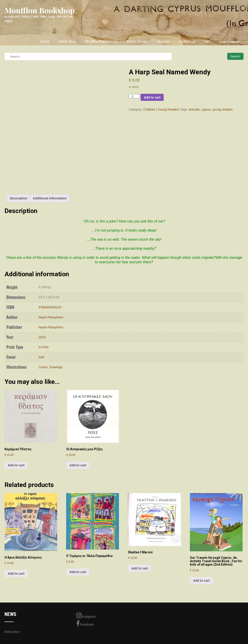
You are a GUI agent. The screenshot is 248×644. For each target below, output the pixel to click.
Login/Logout (229, 41)
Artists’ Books (137, 41)
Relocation (12, 632)
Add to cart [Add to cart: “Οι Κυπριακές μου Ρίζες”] (78, 465)
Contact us (187, 41)
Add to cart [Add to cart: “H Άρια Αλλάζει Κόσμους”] (16, 574)
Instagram (86, 615)
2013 (42, 337)
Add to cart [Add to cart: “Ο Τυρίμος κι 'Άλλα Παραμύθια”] (78, 572)
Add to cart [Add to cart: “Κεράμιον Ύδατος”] (16, 465)
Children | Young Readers (161, 109)
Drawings (56, 367)
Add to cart (152, 97)
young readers (223, 109)
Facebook (85, 623)
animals (194, 109)
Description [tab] (19, 198)
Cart (207, 41)
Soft (41, 357)
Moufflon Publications (101, 41)
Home (45, 41)
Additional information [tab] (50, 198)
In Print (43, 347)
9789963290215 (50, 307)
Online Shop (67, 41)
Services (163, 41)
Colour (43, 367)
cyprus (206, 109)
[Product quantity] (134, 96)
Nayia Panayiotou (51, 317)
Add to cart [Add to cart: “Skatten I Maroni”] (139, 568)
